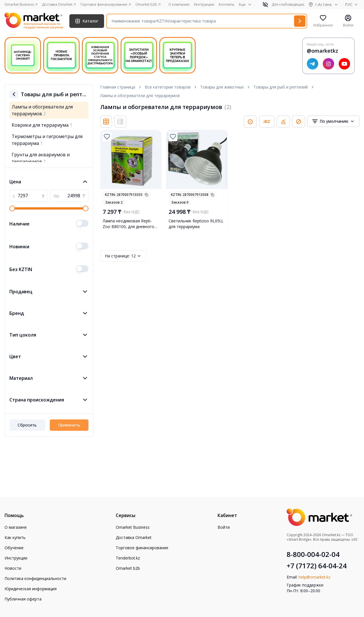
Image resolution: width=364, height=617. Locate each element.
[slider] (12, 208)
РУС (352, 4)
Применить (69, 425)
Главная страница (118, 87)
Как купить (15, 537)
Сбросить (27, 425)
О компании (179, 5)
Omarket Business (133, 527)
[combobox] (333, 121)
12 (123, 256)
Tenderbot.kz (128, 558)
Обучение (14, 548)
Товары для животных (222, 87)
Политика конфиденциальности (35, 578)
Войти (224, 527)
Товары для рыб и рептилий (281, 87)
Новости (13, 568)
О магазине (16, 527)
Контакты (227, 5)
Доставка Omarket (134, 537)
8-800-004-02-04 (313, 554)
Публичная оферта (23, 599)
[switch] (82, 223)
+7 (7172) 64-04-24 (317, 566)
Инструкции (204, 5)
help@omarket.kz (315, 577)
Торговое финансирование (142, 548)
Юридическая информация (31, 589)
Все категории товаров (168, 87)
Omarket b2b (128, 568)
